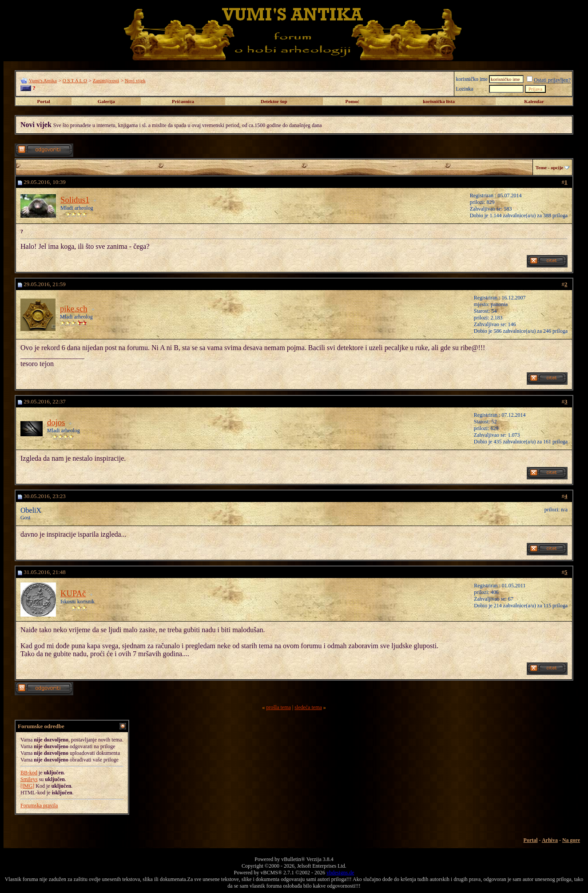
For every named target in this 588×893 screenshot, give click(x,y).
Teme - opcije (550, 167)
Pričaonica (183, 101)
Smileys (29, 779)
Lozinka (464, 89)
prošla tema (278, 707)
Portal (43, 101)
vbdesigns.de (340, 873)
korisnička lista (439, 101)
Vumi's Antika (43, 80)
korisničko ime (472, 79)
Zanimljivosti (106, 80)
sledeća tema (308, 707)
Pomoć (352, 101)
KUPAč (73, 593)
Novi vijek (135, 80)
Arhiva (550, 840)
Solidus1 (75, 200)
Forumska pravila (39, 805)
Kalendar (534, 101)
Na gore (571, 840)
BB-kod (29, 773)
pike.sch (74, 309)
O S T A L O (75, 80)
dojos (56, 422)
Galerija (106, 101)
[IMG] (27, 786)
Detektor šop (274, 101)
